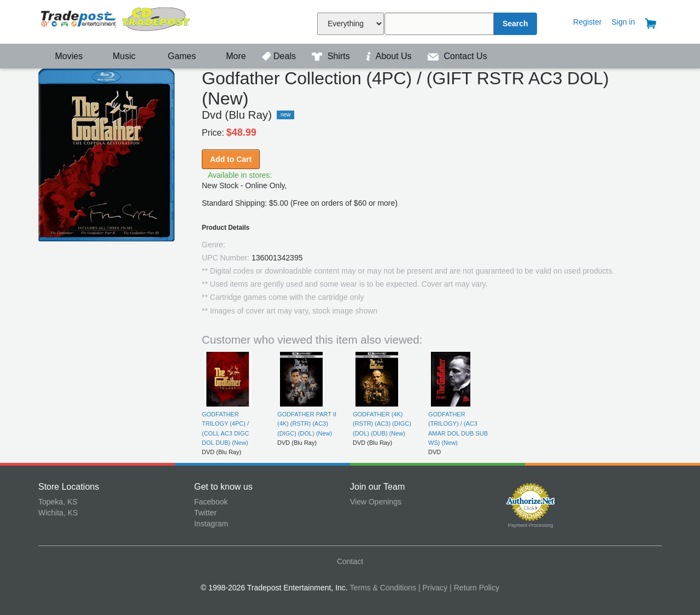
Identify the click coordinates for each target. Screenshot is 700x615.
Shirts (332, 56)
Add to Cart (231, 159)
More (230, 56)
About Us (390, 56)
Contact (350, 561)
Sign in (623, 22)
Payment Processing (531, 525)
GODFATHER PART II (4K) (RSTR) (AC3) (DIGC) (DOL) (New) (307, 424)
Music (119, 56)
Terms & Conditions (383, 588)
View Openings (376, 502)
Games (175, 56)
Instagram (211, 524)
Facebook (211, 502)
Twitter (205, 513)
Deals (280, 56)
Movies (62, 56)
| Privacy (433, 588)
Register (587, 22)
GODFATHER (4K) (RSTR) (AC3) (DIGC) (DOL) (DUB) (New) (382, 424)
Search (515, 24)
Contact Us (457, 56)
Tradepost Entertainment (116, 21)
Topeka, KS (58, 502)
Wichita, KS (58, 513)
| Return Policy (474, 588)
